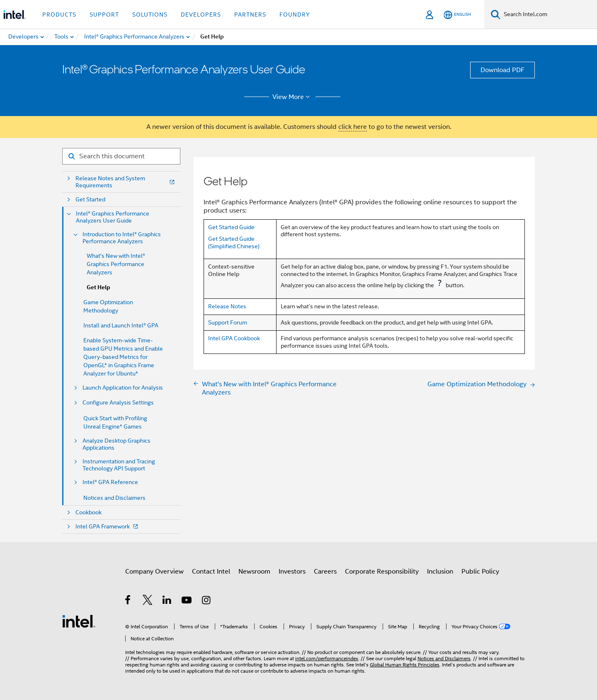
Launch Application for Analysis (123, 388)
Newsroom (254, 572)
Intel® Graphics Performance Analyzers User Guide (113, 217)
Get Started (90, 200)
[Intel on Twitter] (148, 601)
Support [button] (104, 15)
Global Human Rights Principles (405, 665)
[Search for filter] (121, 156)
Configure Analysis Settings (118, 403)
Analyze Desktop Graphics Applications (116, 444)
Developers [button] (201, 15)
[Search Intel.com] (549, 15)
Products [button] (59, 15)
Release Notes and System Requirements (126, 182)
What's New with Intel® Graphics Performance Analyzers (116, 264)
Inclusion (440, 572)
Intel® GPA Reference (110, 482)
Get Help (98, 287)
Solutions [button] (150, 15)
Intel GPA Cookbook (234, 338)
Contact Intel (211, 572)
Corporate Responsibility (382, 572)
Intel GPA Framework (108, 527)
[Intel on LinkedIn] (167, 601)
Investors (292, 572)
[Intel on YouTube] (187, 601)
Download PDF (502, 70)
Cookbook (89, 512)
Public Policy (480, 572)
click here (353, 127)
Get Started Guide (231, 227)
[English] (457, 15)
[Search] (496, 14)
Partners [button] (250, 15)
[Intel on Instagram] (207, 601)
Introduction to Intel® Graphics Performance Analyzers (122, 238)
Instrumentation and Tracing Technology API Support (119, 465)
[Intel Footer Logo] (79, 621)
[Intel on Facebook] (128, 601)
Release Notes (227, 306)
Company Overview (154, 572)
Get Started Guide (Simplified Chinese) (234, 242)
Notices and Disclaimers (114, 498)
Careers (325, 572)
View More (292, 97)
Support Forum (228, 322)
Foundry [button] (295, 15)
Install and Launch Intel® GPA (121, 325)
